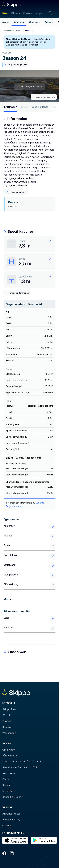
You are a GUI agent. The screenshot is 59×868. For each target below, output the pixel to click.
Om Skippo (9, 750)
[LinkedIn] (12, 854)
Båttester (49, 22)
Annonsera (9, 773)
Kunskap (28, 13)
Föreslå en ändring (16, 192)
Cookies (7, 825)
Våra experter (10, 756)
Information (10, 107)
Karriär (6, 785)
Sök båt (7, 715)
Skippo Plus (9, 709)
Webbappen (9, 733)
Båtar (5, 13)
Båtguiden (19, 22)
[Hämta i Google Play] (44, 840)
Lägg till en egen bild (16, 65)
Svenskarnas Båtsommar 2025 (20, 767)
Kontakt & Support (13, 797)
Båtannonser (34, 22)
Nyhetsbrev (9, 791)
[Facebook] (4, 854)
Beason (18, 30)
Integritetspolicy (11, 820)
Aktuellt (6, 22)
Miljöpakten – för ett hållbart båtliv (22, 761)
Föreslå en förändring (17, 293)
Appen (40, 13)
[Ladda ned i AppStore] (15, 840)
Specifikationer (40, 107)
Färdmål (16, 13)
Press (6, 779)
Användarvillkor (11, 814)
